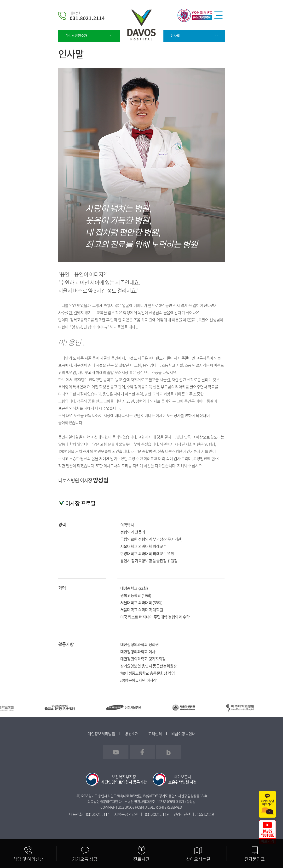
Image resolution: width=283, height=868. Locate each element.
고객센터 (155, 734)
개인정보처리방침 (101, 734)
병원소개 (131, 734)
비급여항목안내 (183, 734)
